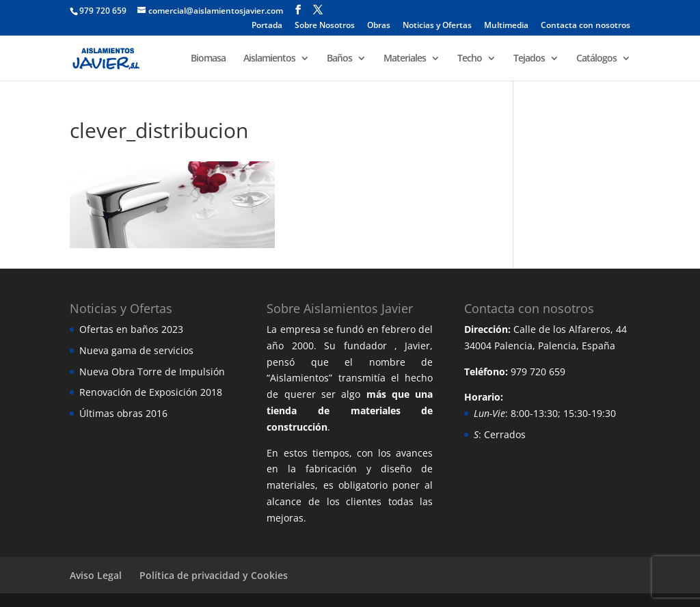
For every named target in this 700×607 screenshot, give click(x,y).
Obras (379, 26)
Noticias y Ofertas (437, 26)
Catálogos (596, 59)
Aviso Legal (96, 575)
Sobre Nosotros (325, 26)
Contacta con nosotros (585, 26)
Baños (339, 59)
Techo (470, 59)
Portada (267, 26)
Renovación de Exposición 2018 (151, 392)
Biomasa (208, 59)
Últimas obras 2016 (123, 413)
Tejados (529, 59)
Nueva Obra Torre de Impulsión (152, 372)
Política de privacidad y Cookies (214, 575)
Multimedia (506, 26)
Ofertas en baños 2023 (131, 329)
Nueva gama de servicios (136, 350)
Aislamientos (269, 59)
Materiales (405, 59)
